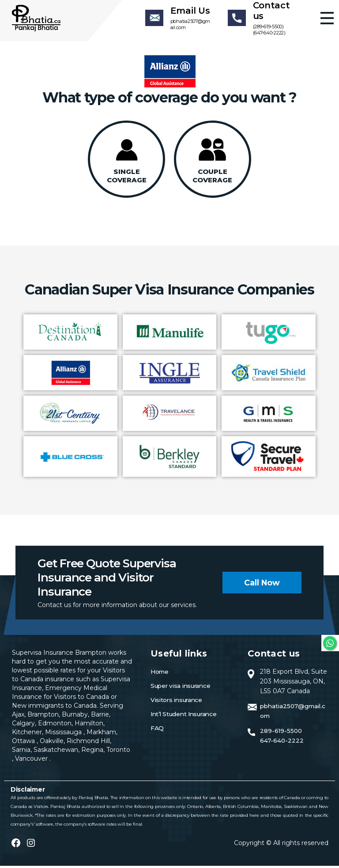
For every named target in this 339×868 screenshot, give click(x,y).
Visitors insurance (178, 702)
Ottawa (24, 743)
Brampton (43, 717)
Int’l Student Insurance (186, 716)
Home (160, 674)
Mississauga (64, 734)
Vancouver (32, 761)
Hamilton (88, 725)
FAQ (157, 730)
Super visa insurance (183, 688)
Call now (262, 585)
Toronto (118, 752)
